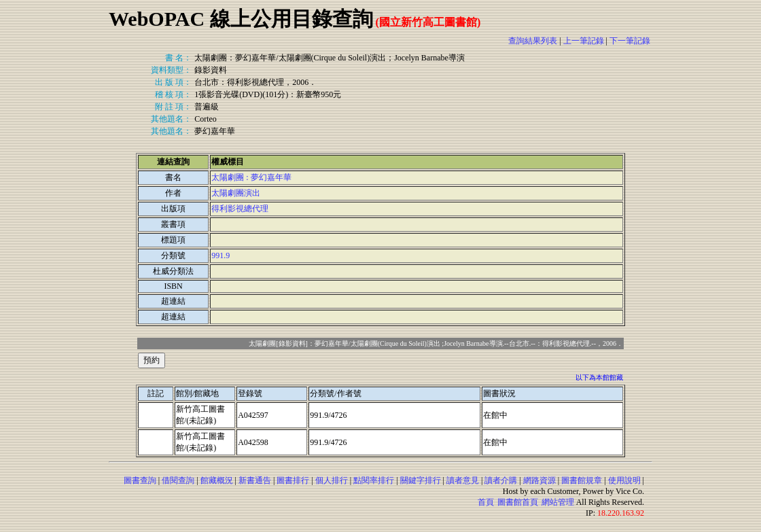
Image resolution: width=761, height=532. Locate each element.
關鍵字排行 (421, 480)
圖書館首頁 (518, 502)
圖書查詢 (140, 480)
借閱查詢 (178, 480)
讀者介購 (501, 480)
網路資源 (539, 480)
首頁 (486, 502)
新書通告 (255, 480)
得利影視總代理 (240, 209)
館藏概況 (217, 480)
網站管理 (558, 502)
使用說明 (624, 480)
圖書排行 (293, 480)
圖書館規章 (582, 480)
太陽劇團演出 (236, 193)
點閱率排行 (374, 480)
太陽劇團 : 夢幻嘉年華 (251, 177)
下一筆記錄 (630, 41)
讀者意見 (463, 480)
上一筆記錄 (584, 41)
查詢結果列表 (533, 41)
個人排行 (332, 480)
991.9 (220, 255)
